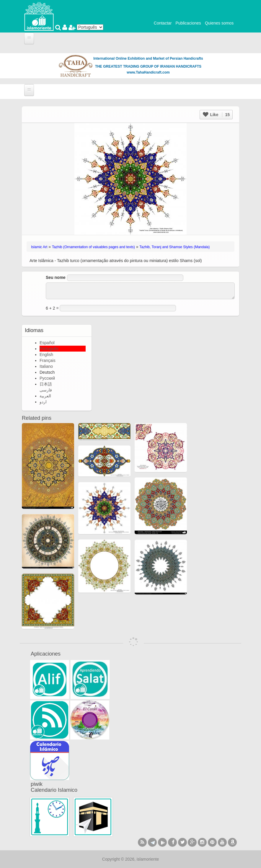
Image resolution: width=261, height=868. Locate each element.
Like (216, 115)
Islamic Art (39, 247)
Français (48, 360)
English (46, 355)
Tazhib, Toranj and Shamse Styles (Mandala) (174, 247)
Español (47, 343)
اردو (43, 402)
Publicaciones (188, 23)
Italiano (46, 366)
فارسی (46, 390)
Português (49, 349)
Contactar (163, 23)
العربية (45, 396)
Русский (47, 378)
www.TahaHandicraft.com (148, 72)
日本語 (46, 384)
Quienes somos (219, 23)
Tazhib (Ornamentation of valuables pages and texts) (93, 247)
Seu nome (56, 277)
